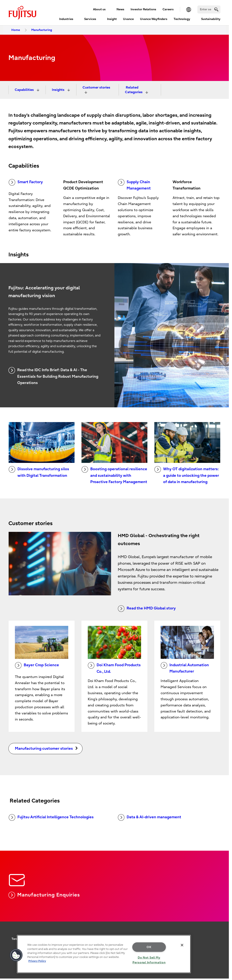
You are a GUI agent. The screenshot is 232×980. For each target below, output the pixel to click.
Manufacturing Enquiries (44, 895)
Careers (168, 9)
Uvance (128, 19)
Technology (182, 19)
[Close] (182, 945)
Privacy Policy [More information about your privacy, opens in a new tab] (37, 961)
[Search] (209, 9)
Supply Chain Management (134, 185)
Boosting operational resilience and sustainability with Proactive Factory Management (114, 475)
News (120, 9)
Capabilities (25, 90)
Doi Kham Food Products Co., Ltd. (114, 668)
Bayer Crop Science (37, 665)
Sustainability (211, 19)
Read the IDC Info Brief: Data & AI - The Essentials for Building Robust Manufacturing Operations (53, 376)
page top (223, 916)
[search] (216, 9)
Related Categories (134, 90)
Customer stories (96, 87)
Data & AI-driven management (149, 817)
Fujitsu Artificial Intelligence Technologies (51, 817)
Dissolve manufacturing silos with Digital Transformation (39, 472)
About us (99, 9)
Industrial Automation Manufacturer (185, 668)
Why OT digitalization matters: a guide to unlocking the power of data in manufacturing (187, 475)
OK (149, 947)
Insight (112, 19)
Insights (59, 90)
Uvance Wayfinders (154, 19)
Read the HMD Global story (147, 609)
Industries (66, 19)
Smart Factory (26, 182)
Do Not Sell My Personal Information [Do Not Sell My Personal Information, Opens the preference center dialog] (149, 960)
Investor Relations (143, 9)
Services (90, 19)
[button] (16, 955)
